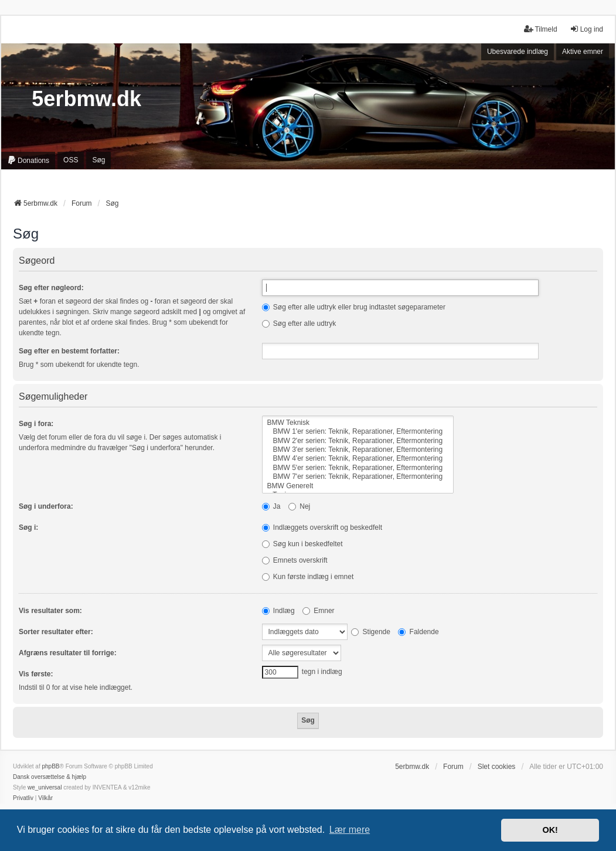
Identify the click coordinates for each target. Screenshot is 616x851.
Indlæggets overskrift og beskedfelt (322, 527)
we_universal (45, 787)
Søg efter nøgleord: (51, 288)
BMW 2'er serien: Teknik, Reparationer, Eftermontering (358, 441)
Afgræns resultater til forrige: (68, 653)
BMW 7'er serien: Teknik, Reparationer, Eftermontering (358, 477)
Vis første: (36, 674)
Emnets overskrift (295, 560)
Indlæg (278, 611)
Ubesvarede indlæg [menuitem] (518, 52)
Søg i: (28, 527)
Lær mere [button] (350, 830)
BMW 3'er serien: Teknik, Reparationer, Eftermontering (358, 450)
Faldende (418, 632)
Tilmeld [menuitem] (540, 29)
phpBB (50, 766)
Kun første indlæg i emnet (308, 577)
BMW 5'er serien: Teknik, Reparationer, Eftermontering (358, 468)
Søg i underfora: (46, 506)
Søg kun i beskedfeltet (302, 544)
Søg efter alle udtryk (299, 324)
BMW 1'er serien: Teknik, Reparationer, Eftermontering (358, 432)
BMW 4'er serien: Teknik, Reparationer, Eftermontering (358, 459)
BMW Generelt (358, 486)
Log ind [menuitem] (586, 29)
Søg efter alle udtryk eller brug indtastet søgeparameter (354, 307)
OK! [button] (550, 830)
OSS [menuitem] (71, 160)
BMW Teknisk (358, 423)
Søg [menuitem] (98, 160)
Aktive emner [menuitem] (583, 52)
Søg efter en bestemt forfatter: (69, 351)
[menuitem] (28, 161)
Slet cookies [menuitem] (497, 767)
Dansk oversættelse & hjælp (50, 777)
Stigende (371, 632)
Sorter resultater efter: (56, 632)
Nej (299, 506)
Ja (271, 506)
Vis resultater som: (50, 611)
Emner (319, 611)
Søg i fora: (36, 424)
